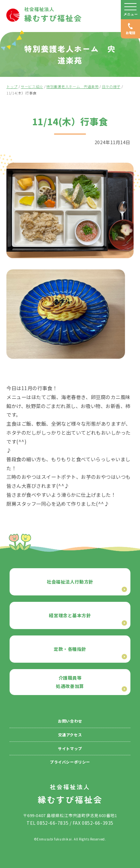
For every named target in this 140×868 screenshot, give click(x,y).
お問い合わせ (70, 721)
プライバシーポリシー (70, 762)
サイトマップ (70, 748)
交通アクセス (70, 735)
